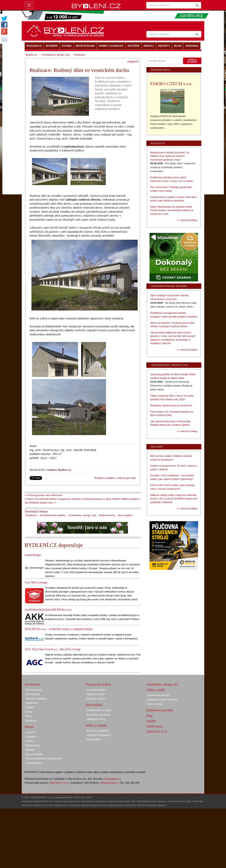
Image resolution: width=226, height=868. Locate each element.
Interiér (29, 727)
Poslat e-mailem (105, 478)
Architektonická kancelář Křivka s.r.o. (48, 610)
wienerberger (33, 555)
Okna (28, 716)
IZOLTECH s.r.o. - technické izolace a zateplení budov (59, 629)
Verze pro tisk (127, 478)
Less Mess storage (36, 582)
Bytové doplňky (34, 754)
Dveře (29, 712)
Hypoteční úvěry (95, 694)
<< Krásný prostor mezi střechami (43, 495)
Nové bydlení (125, 515)
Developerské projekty (99, 710)
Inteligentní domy (96, 719)
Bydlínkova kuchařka (160, 710)
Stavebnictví (32, 684)
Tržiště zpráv (154, 726)
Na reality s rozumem (98, 715)
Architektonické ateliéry (53, 515)
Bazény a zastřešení (98, 731)
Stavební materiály (36, 699)
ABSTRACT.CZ (157, 732)
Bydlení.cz (31, 55)
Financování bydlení (98, 684)
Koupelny (31, 736)
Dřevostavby (32, 694)
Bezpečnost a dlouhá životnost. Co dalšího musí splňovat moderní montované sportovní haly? (170, 156)
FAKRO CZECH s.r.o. (171, 84)
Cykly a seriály (156, 690)
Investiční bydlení (96, 690)
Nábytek (30, 750)
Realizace (31, 515)
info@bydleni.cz (112, 779)
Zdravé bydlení (34, 763)
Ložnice (30, 741)
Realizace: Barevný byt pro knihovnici (171, 405)
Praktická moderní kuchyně (162, 700)
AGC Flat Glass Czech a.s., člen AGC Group (53, 649)
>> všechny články (187, 220)
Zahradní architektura (98, 735)
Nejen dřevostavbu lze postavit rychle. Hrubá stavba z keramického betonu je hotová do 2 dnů (172, 210)
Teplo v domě (155, 704)
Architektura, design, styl (82, 515)
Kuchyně (30, 732)
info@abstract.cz (109, 783)
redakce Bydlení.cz (59, 470)
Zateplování (32, 703)
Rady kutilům (93, 739)
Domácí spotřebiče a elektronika (43, 758)
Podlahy (30, 707)
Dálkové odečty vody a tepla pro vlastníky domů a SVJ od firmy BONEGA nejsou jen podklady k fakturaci (174, 499)
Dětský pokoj (33, 745)
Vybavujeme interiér (158, 695)
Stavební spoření (96, 699)
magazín (133, 61)
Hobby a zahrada (96, 725)
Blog (149, 716)
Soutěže (151, 721)
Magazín (157, 447)
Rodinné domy (107, 515)
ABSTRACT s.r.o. (60, 783)
